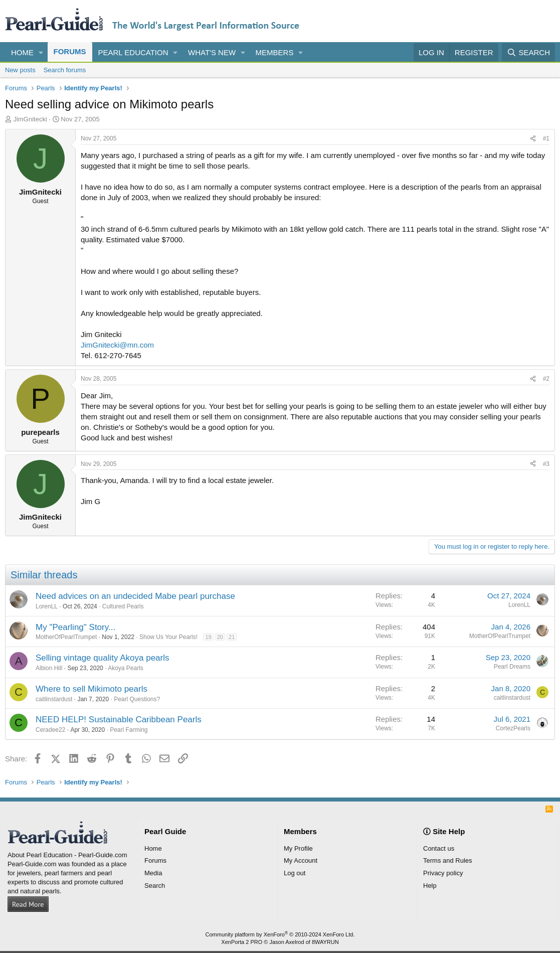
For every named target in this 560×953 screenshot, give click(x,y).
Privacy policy (443, 873)
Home (22, 52)
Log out (295, 873)
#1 (546, 138)
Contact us (439, 848)
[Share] (533, 139)
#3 (546, 464)
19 (208, 637)
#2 (546, 379)
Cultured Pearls (123, 606)
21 (232, 637)
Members (275, 52)
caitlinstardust (54, 699)
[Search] (528, 52)
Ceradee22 (50, 730)
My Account (301, 860)
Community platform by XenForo (280, 934)
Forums (70, 51)
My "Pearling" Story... (75, 627)
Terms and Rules (448, 860)
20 (220, 637)
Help (430, 886)
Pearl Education (133, 52)
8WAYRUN (325, 942)
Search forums (65, 70)
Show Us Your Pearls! (168, 637)
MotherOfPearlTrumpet (66, 637)
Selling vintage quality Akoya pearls (103, 658)
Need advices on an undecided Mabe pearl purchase (135, 596)
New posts (20, 70)
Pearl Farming (129, 730)
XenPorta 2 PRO (242, 942)
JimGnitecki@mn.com (117, 345)
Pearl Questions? (137, 699)
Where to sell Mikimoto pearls (91, 689)
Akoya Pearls (126, 668)
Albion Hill (49, 668)
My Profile (298, 848)
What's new (212, 52)
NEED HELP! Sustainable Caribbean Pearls (119, 720)
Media (153, 873)
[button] (41, 52)
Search (155, 886)
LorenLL (47, 606)
